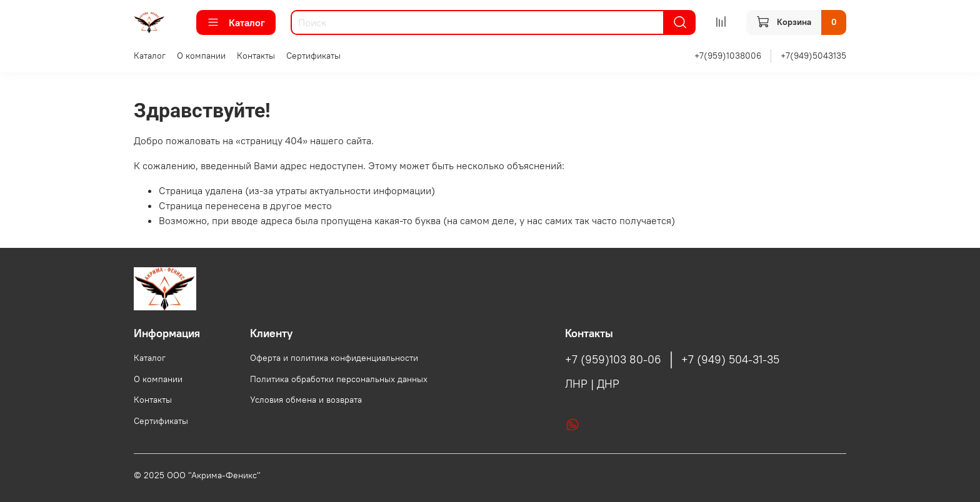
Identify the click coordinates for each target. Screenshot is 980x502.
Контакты (256, 56)
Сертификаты (313, 56)
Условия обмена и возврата (306, 400)
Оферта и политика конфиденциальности (334, 358)
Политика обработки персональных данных (339, 379)
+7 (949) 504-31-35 (730, 360)
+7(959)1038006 (728, 56)
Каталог (236, 22)
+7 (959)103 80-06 (613, 360)
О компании (201, 56)
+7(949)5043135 (813, 56)
